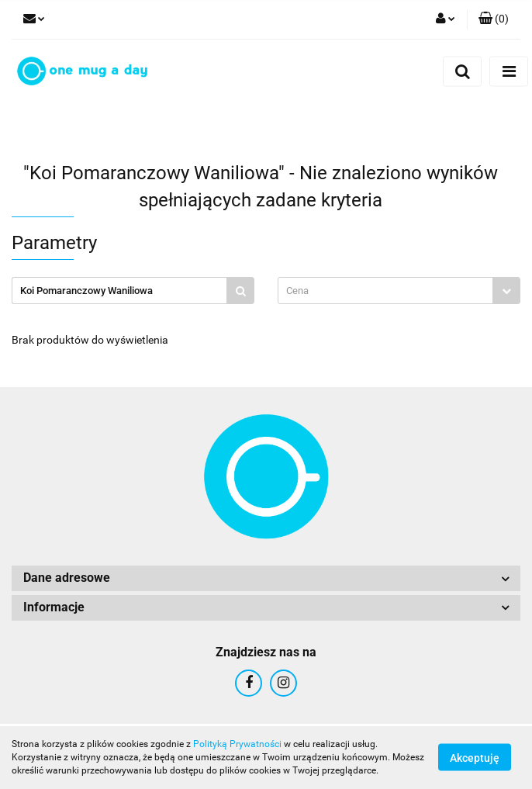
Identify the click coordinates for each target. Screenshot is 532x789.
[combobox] (399, 291)
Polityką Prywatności (237, 744)
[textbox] (385, 291)
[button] (494, 19)
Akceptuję (475, 758)
